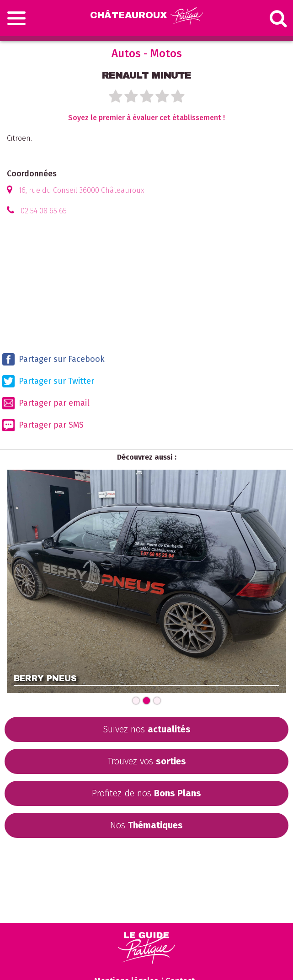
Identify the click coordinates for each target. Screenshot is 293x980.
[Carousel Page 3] (157, 701)
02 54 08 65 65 (44, 211)
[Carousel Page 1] (136, 701)
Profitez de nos (146, 793)
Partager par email (46, 403)
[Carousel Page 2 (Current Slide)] (146, 701)
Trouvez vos (147, 761)
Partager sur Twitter (48, 381)
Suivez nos (147, 729)
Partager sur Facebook (53, 359)
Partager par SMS (43, 425)
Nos (146, 825)
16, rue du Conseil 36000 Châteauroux (81, 190)
